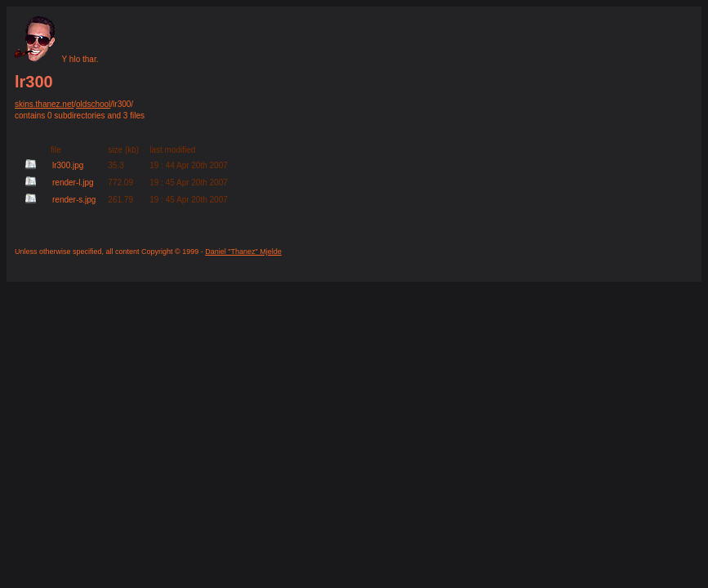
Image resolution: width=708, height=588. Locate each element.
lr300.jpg (68, 165)
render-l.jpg (73, 183)
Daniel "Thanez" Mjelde (243, 252)
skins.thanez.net (44, 104)
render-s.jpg (74, 200)
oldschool (93, 104)
